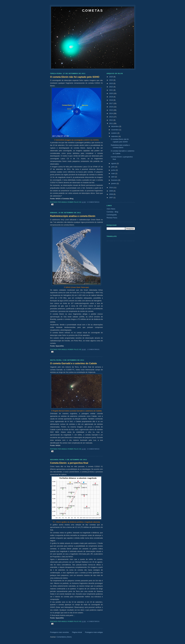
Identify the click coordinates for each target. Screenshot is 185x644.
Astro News (111, 209)
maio (113, 173)
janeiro (114, 183)
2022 (111, 87)
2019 (111, 97)
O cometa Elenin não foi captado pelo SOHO (75, 77)
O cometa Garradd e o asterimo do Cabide (73, 363)
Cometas (93, 11)
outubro (114, 133)
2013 (111, 117)
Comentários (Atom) (64, 637)
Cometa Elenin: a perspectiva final (69, 463)
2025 (111, 77)
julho (113, 167)
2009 (111, 191)
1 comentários (93, 350)
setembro (115, 136)
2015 (111, 110)
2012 (111, 120)
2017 (111, 103)
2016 (111, 107)
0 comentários (93, 202)
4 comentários (93, 621)
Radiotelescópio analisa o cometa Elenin (73, 216)
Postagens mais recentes (59, 632)
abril (113, 177)
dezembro (115, 126)
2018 (111, 100)
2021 (111, 90)
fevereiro (115, 180)
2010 (111, 188)
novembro (115, 130)
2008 (111, 194)
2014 (111, 113)
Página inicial (77, 632)
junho (114, 170)
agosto (114, 163)
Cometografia (112, 215)
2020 (111, 93)
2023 (111, 83)
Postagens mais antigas (94, 632)
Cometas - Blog (112, 212)
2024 (111, 80)
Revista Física (112, 218)
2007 (111, 198)
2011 (111, 123)
